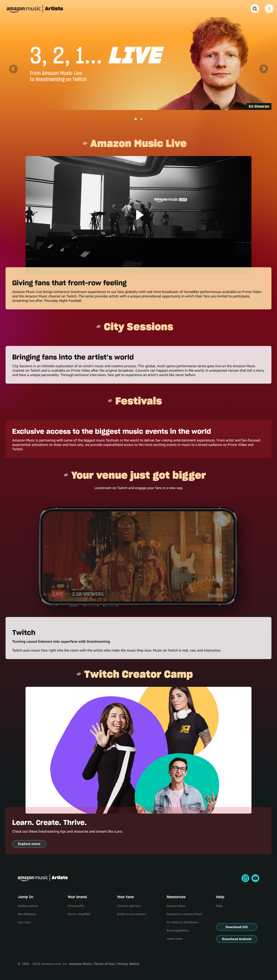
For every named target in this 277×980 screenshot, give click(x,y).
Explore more (29, 844)
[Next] (264, 69)
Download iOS (237, 927)
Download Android (237, 939)
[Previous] (13, 69)
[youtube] (255, 878)
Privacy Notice (128, 964)
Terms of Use (104, 964)
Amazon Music (80, 964)
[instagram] (245, 878)
